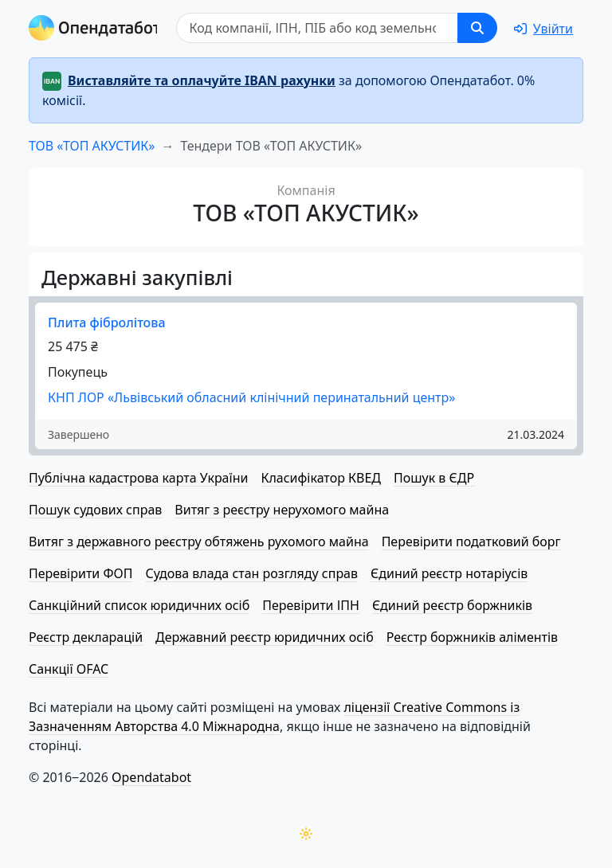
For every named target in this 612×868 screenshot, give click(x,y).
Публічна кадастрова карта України (138, 478)
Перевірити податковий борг (471, 542)
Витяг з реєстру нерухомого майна (282, 510)
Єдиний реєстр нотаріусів (449, 573)
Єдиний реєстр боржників (452, 605)
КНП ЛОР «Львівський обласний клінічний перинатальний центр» (251, 397)
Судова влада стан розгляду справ (251, 573)
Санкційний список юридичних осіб (139, 605)
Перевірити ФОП (80, 573)
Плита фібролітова (107, 323)
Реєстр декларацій (86, 637)
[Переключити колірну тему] (306, 834)
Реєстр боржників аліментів (472, 637)
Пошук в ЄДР (434, 478)
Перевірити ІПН (311, 605)
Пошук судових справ (95, 510)
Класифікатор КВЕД (321, 478)
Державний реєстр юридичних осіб (265, 637)
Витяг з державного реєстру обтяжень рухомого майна (199, 542)
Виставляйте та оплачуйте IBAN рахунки (202, 80)
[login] (543, 29)
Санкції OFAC (69, 669)
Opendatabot (151, 777)
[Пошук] (317, 28)
